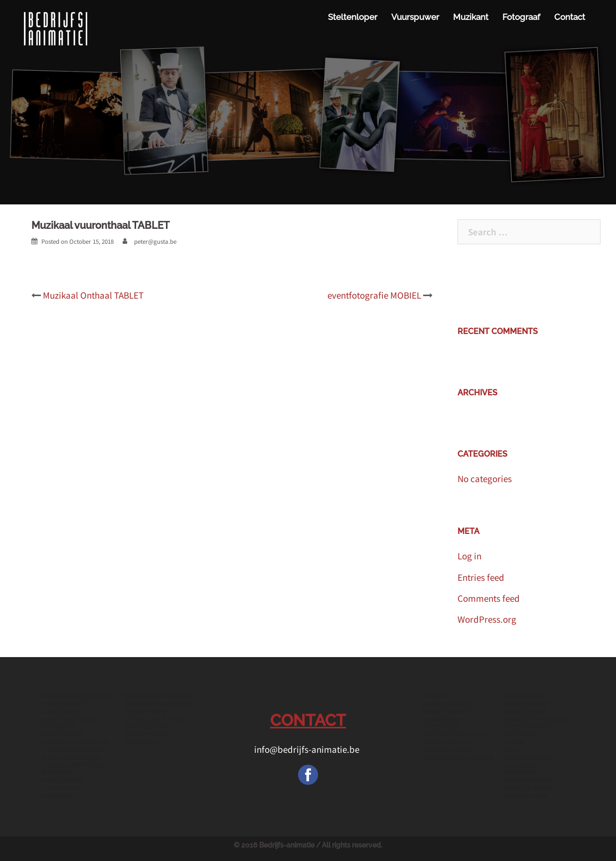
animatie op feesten (154, 719)
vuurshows (60, 788)
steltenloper (442, 719)
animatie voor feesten (157, 703)
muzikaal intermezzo (456, 734)
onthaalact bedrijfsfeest (62, 730)
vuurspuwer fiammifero (524, 769)
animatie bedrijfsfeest (77, 695)
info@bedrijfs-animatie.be (308, 749)
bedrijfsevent (525, 711)
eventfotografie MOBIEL (374, 295)
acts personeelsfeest (156, 695)
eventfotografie (529, 757)
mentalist (57, 796)
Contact (570, 17)
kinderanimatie (446, 742)
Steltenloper (353, 17)
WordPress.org (487, 619)
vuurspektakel (527, 726)
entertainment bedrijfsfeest (64, 707)
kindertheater (525, 796)
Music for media (448, 749)
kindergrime (142, 742)
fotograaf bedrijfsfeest (62, 776)
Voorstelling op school (458, 757)
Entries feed (481, 577)
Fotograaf (521, 17)
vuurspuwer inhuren (75, 765)
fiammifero (440, 726)
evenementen (145, 711)
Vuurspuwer (415, 17)
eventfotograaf (447, 711)
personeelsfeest (530, 703)
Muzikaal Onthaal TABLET (93, 295)
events (514, 742)
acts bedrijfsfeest (70, 719)
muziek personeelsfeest (448, 699)
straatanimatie (527, 780)
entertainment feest (535, 719)
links (511, 749)
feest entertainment (73, 749)
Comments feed (489, 598)
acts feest (519, 734)
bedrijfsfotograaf (531, 788)
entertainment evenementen (146, 730)
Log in (469, 556)
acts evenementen (72, 757)
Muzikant (471, 17)
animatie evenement (75, 742)
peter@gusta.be (155, 242)
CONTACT (308, 720)
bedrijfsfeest (524, 695)
